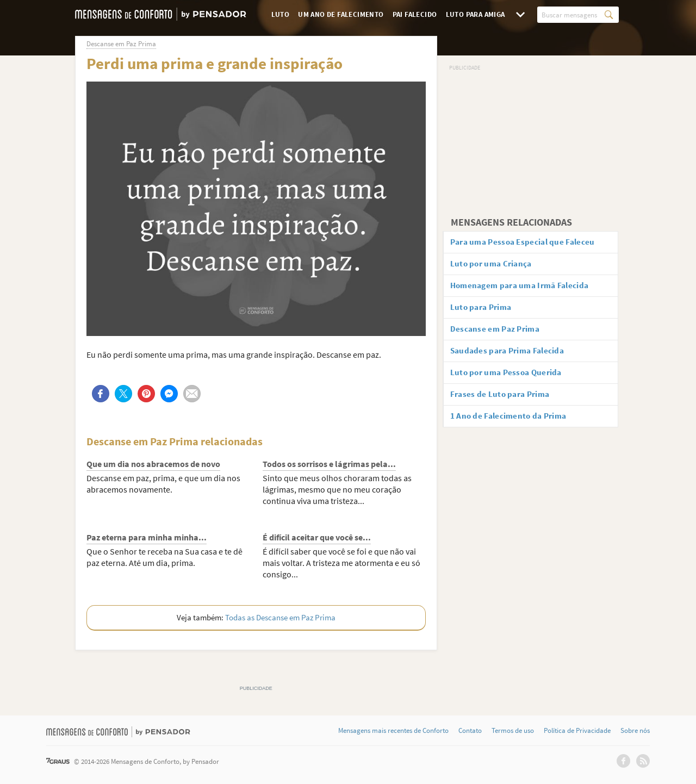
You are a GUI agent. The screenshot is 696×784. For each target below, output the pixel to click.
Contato (470, 731)
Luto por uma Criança (495, 265)
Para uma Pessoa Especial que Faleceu (528, 242)
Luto (281, 14)
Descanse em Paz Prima (499, 334)
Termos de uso (513, 731)
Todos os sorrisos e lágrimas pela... (329, 464)
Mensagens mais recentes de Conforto (393, 731)
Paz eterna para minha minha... (147, 537)
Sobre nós (635, 731)
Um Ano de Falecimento (341, 14)
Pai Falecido (415, 14)
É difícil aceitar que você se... (317, 537)
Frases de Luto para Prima (504, 402)
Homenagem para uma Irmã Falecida (526, 288)
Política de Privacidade (577, 731)
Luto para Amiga (476, 14)
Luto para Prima (485, 311)
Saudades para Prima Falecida (512, 356)
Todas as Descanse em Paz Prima (280, 617)
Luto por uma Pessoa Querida (511, 379)
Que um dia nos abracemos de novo (153, 464)
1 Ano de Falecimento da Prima (513, 425)
